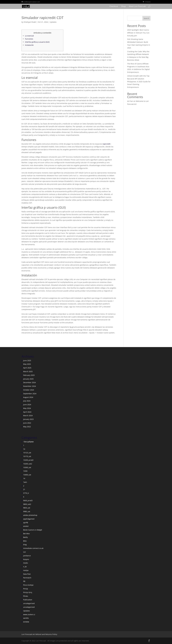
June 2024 (27, 405)
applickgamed (29, 519)
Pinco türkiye (28, 585)
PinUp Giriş (28, 592)
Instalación (29, 45)
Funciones (29, 39)
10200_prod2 (28, 460)
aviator (26, 526)
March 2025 (28, 371)
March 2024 (28, 416)
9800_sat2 (27, 504)
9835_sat (27, 508)
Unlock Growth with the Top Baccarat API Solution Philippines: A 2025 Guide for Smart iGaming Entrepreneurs (139, 82)
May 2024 (27, 408)
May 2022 (27, 427)
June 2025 (27, 360)
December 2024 (29, 382)
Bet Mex (26, 534)
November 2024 (30, 386)
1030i (25, 471)
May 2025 (27, 364)
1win (25, 482)
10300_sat (27, 467)
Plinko (26, 596)
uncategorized (29, 607)
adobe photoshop (30, 515)
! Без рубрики (28, 442)
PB (24, 581)
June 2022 (27, 423)
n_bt (25, 567)
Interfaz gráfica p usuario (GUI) (37, 42)
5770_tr (26, 493)
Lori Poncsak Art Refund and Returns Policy (39, 634)
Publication (28, 600)
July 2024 (27, 401)
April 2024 (27, 412)
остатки (26, 622)
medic (26, 563)
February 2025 (29, 375)
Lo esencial (29, 36)
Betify (25, 537)
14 (24, 478)
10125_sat (27, 453)
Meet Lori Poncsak (137, 7)
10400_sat (27, 475)
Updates (53, 22)
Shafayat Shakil (30, 22)
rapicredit (106, 144)
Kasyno (26, 559)
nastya (26, 570)
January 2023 (28, 419)
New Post (27, 574)
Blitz (25, 541)
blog (25, 545)
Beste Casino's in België (33, 530)
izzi (24, 552)
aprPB (26, 523)
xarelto (26, 618)
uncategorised (29, 603)
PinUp (26, 589)
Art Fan (130, 101)
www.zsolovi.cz (29, 614)
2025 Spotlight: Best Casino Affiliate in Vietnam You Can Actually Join (138, 33)
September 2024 (30, 394)
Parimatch (27, 578)
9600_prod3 (28, 500)
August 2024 (28, 397)
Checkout (114, 7)
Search (146, 18)
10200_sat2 (28, 464)
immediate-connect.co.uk (33, 548)
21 (24, 489)
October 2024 (29, 390)
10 (24, 449)
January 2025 (28, 379)
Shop (123, 7)
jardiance (27, 556)
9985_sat (27, 511)
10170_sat (27, 456)
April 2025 (27, 368)
